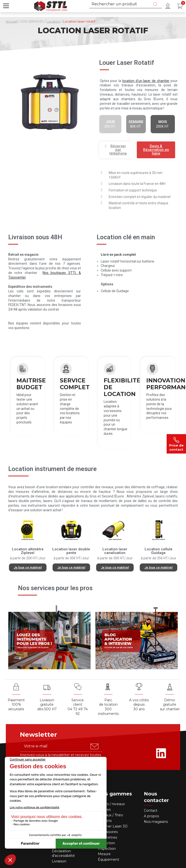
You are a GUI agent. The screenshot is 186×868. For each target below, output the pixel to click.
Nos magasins (156, 822)
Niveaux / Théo (110, 815)
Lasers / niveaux (111, 804)
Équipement (109, 860)
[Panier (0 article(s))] (180, 6)
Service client (78, 702)
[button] (116, 150)
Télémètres (107, 837)
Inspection (107, 849)
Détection (107, 843)
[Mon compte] (168, 6)
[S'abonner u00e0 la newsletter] (94, 746)
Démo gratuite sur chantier (170, 705)
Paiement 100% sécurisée (16, 705)
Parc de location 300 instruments (108, 707)
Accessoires (108, 832)
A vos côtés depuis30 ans (139, 705)
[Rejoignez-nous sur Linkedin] (161, 753)
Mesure (104, 854)
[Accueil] (51, 5)
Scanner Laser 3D (113, 826)
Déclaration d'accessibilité (63, 853)
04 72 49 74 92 (78, 711)
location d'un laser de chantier (146, 81)
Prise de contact (176, 444)
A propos (151, 816)
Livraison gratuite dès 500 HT (47, 705)
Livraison (59, 861)
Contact (151, 810)
